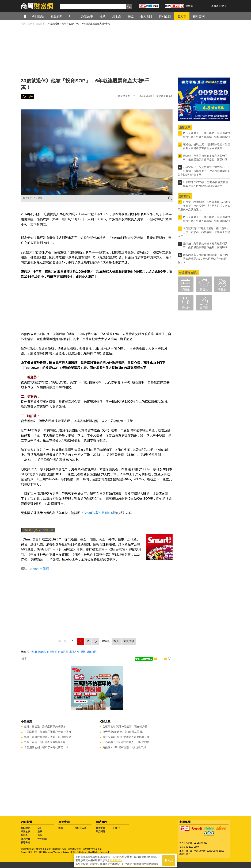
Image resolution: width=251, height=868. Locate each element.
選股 (61, 828)
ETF (40, 828)
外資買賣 (63, 652)
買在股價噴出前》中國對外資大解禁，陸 (126, 737)
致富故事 (25, 831)
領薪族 (186, 289)
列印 (170, 658)
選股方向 (74, 652)
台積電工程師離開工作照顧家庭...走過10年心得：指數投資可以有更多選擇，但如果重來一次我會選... (204, 206)
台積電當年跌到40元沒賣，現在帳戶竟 (125, 726)
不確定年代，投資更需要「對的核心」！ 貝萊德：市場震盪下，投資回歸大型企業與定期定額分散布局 (204, 171)
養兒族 (222, 289)
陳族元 (42, 652)
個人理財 (25, 839)
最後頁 (106, 641)
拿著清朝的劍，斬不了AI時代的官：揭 (46, 747)
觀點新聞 (25, 828)
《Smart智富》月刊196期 (98, 513)
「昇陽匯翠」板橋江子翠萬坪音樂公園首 (48, 732)
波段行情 (92, 652)
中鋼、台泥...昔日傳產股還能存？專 (45, 742)
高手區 (204, 308)
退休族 (186, 308)
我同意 (169, 860)
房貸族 (204, 289)
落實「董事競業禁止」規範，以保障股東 (48, 737)
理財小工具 (81, 828)
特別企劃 (42, 839)
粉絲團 (189, 6)
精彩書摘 (25, 842)
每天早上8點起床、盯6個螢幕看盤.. (123, 732)
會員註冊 (216, 6)
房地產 (24, 835)
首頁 (28, 16)
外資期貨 (52, 652)
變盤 (83, 652)
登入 (224, 6)
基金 (40, 835)
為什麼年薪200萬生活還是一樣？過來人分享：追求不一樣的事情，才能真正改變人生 (204, 232)
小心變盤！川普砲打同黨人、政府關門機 (126, 742)
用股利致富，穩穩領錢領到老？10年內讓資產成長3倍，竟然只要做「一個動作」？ (203, 259)
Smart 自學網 (40, 569)
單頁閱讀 (129, 641)
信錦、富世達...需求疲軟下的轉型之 (45, 726)
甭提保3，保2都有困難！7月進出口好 (124, 747)
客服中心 (117, 828)
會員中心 (100, 828)
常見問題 (100, 831)
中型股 (33, 652)
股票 (40, 831)
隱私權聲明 (116, 859)
